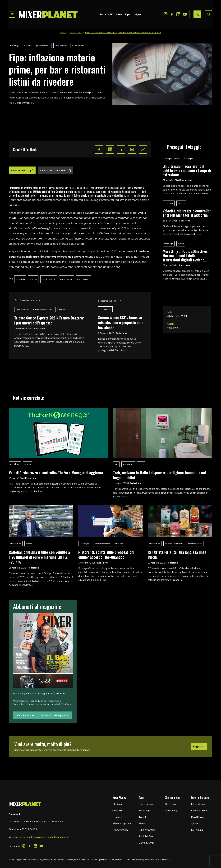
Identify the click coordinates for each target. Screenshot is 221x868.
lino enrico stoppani (102, 544)
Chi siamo (118, 804)
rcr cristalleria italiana (174, 544)
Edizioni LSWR (199, 810)
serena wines (105, 309)
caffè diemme (61, 46)
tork (116, 464)
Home (63, 33)
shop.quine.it (39, 837)
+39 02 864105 (28, 829)
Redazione (40, 328)
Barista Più (107, 14)
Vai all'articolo (25, 715)
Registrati (199, 746)
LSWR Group (198, 817)
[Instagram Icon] (166, 14)
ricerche (28, 46)
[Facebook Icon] (172, 14)
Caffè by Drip (146, 843)
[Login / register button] (197, 14)
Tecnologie (76, 33)
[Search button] (209, 14)
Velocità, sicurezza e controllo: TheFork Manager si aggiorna (187, 213)
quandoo (119, 544)
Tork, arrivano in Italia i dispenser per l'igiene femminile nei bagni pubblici (159, 475)
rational (29, 544)
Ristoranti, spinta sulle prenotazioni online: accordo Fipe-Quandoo (106, 554)
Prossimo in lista (110, 301)
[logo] (48, 14)
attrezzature (128, 464)
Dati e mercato (147, 804)
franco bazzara (63, 309)
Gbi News (170, 804)
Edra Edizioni (198, 804)
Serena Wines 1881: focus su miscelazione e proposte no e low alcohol (121, 322)
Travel (142, 817)
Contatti (117, 810)
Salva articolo (22, 170)
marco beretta (78, 46)
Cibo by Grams (147, 830)
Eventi (142, 823)
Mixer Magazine (122, 823)
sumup (181, 244)
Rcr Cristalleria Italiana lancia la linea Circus (177, 554)
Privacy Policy (120, 830)
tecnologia (15, 46)
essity (141, 464)
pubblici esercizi (43, 46)
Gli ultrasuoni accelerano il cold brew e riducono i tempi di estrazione (187, 170)
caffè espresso (22, 309)
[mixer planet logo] (25, 804)
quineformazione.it (58, 837)
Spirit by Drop (146, 836)
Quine (194, 823)
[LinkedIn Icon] (178, 14)
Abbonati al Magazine (55, 715)
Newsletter (119, 817)
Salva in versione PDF (56, 170)
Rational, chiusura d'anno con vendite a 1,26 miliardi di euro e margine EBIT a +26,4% (39, 557)
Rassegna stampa (171, 159)
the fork (181, 203)
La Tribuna (197, 830)
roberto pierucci (195, 544)
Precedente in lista (27, 300)
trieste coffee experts (43, 309)
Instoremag (171, 810)
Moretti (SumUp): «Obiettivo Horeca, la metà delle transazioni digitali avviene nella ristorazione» (185, 255)
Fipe (128, 14)
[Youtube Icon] (185, 14)
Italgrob (138, 14)
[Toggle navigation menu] (12, 14)
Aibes (119, 14)
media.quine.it (23, 837)
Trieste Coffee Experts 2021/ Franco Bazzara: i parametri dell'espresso (49, 320)
